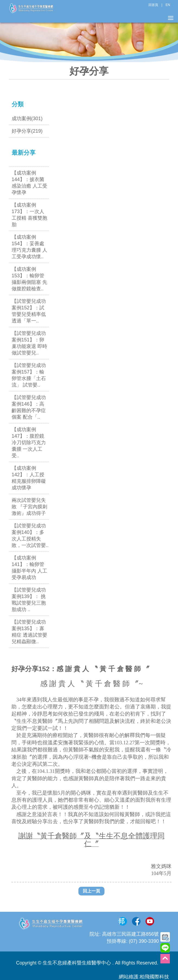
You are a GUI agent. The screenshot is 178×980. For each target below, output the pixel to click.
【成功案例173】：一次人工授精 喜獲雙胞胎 (29, 215)
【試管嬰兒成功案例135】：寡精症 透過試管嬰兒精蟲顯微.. (29, 632)
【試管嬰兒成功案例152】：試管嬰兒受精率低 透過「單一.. (29, 311)
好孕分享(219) (27, 131)
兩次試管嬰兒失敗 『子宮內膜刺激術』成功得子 (29, 507)
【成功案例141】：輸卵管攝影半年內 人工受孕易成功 (29, 568)
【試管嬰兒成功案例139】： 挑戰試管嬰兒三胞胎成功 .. (29, 600)
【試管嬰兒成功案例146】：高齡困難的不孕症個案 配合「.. (29, 407)
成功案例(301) (27, 119)
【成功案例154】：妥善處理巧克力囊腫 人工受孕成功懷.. (29, 247)
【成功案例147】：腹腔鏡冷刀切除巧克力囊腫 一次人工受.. (29, 443)
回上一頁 (91, 891)
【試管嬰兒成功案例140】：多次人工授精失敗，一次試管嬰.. (30, 536)
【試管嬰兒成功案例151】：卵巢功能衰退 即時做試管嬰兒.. (29, 343)
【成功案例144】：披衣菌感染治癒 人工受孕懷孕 (29, 183)
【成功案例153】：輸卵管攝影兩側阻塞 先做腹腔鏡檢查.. (29, 279)
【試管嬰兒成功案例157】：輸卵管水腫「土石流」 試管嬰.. (29, 375)
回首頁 (153, 5)
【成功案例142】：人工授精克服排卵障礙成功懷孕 (29, 478)
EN (168, 5)
